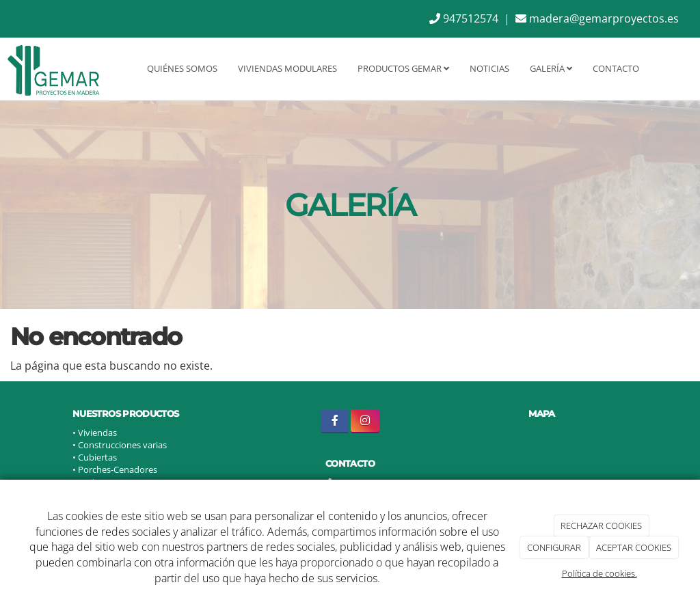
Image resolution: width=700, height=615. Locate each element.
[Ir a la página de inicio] (53, 68)
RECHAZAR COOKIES (601, 525)
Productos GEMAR (403, 68)
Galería (551, 68)
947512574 (464, 18)
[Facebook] (335, 421)
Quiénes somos (182, 68)
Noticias (489, 68)
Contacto (616, 68)
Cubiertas (97, 457)
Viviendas (97, 433)
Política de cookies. (600, 573)
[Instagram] (365, 421)
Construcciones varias (123, 445)
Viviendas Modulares (287, 68)
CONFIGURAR (554, 547)
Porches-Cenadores (118, 469)
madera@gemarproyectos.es (597, 18)
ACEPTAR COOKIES (634, 547)
